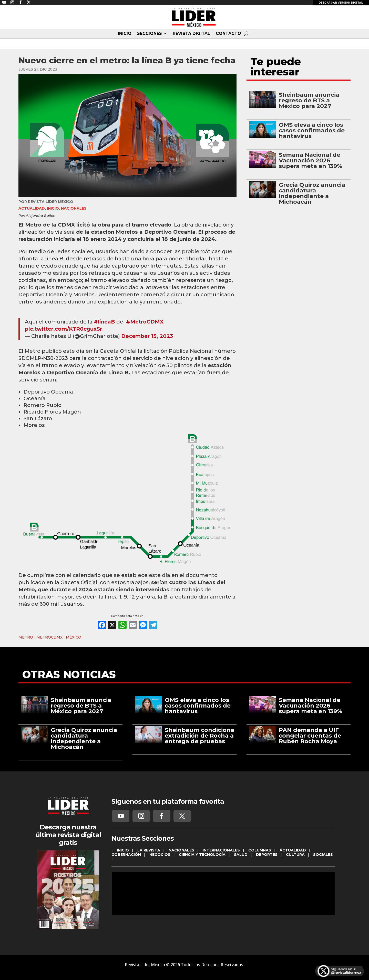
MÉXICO (74, 637)
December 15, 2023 (147, 336)
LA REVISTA (149, 850)
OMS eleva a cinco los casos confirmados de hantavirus (312, 130)
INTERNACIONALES (221, 850)
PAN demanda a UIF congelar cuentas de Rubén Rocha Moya (310, 736)
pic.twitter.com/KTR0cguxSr (63, 329)
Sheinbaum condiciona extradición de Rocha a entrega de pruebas (199, 736)
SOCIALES (323, 855)
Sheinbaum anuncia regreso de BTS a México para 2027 (309, 100)
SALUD (241, 855)
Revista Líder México (51, 202)
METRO (26, 637)
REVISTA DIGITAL (191, 34)
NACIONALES (74, 208)
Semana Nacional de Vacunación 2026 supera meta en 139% (310, 160)
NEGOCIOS (160, 855)
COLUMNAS (260, 850)
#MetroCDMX (145, 322)
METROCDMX (49, 637)
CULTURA (295, 855)
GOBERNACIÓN (126, 855)
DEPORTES (267, 855)
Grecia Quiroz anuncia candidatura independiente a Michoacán (312, 193)
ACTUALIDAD (32, 208)
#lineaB (104, 322)
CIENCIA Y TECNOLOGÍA (202, 855)
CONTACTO (228, 34)
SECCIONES (150, 34)
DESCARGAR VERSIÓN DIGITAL (341, 3)
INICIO (125, 34)
